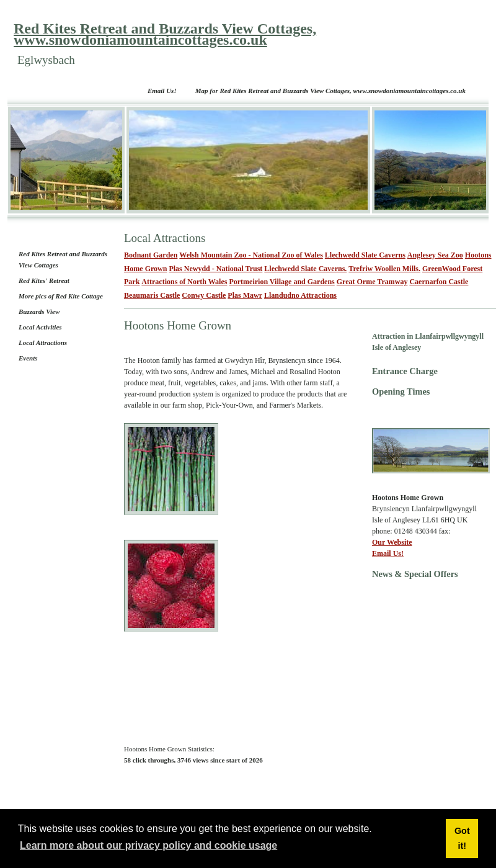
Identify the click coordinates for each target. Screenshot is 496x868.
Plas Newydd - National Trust (215, 269)
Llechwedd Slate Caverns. (305, 269)
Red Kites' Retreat (44, 280)
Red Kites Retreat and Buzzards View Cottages (63, 259)
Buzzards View (39, 311)
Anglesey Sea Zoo (435, 255)
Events (28, 358)
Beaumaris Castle (152, 295)
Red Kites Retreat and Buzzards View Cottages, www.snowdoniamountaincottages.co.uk (165, 34)
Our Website (392, 542)
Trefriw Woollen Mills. (384, 269)
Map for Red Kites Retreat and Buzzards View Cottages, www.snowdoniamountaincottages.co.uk (330, 91)
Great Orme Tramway (372, 282)
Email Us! (162, 91)
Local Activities (40, 327)
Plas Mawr (245, 295)
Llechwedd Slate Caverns (365, 255)
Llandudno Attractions (300, 295)
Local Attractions (43, 342)
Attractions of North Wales (184, 282)
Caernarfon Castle (439, 282)
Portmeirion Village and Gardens (281, 282)
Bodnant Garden (151, 255)
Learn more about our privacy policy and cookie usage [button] (148, 845)
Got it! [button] (462, 838)
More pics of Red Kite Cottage (61, 296)
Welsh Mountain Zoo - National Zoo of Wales (251, 255)
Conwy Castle (204, 295)
